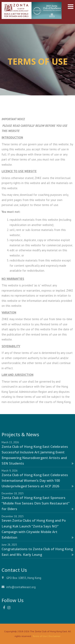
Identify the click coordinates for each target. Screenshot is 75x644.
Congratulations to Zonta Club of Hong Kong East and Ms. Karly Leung (37, 552)
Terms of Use (40, 636)
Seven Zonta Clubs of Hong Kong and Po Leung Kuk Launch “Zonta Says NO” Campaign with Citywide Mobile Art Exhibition (37, 529)
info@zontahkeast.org (21, 587)
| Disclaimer (54, 636)
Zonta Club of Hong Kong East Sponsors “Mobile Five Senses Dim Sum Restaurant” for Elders (37, 503)
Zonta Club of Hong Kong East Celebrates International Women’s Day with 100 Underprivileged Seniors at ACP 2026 (37, 480)
